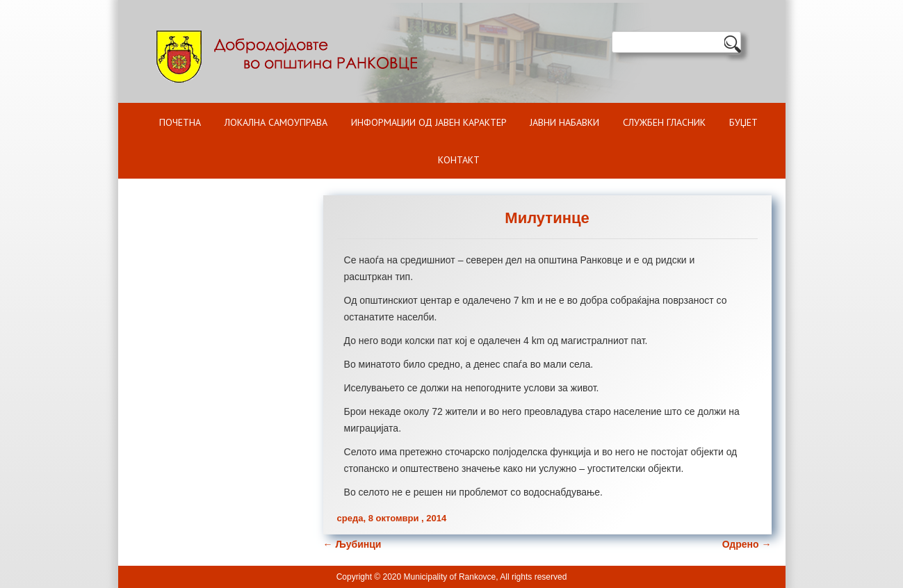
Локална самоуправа (276, 122)
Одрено (747, 544)
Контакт (459, 160)
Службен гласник (664, 122)
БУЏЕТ (743, 122)
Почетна (180, 122)
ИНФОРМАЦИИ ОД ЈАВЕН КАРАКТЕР (429, 122)
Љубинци (352, 544)
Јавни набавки (564, 122)
